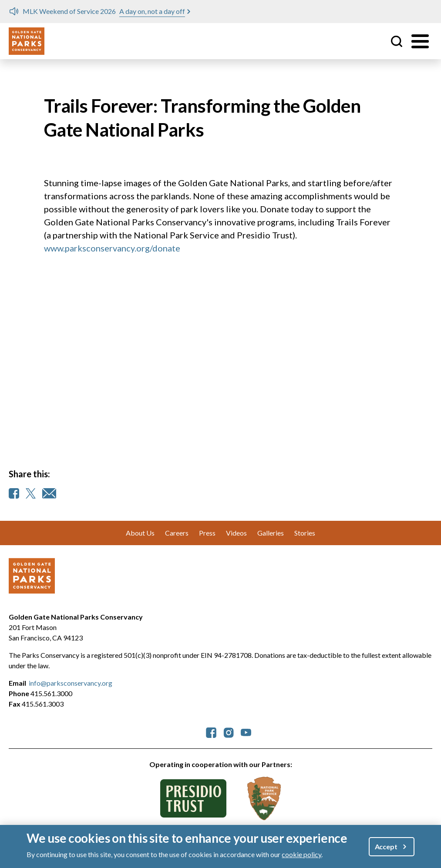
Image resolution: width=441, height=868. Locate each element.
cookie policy (301, 856)
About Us (140, 533)
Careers (177, 533)
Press (207, 533)
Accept (386, 848)
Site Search (397, 41)
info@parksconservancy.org (71, 683)
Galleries (271, 533)
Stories (305, 533)
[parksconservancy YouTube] (246, 732)
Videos (236, 533)
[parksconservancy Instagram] (229, 732)
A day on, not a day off (152, 11)
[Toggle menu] (420, 41)
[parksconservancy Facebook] (211, 732)
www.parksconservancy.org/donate (112, 248)
